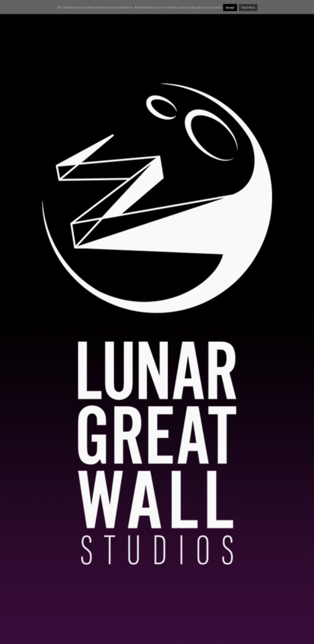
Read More (248, 8)
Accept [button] (230, 8)
